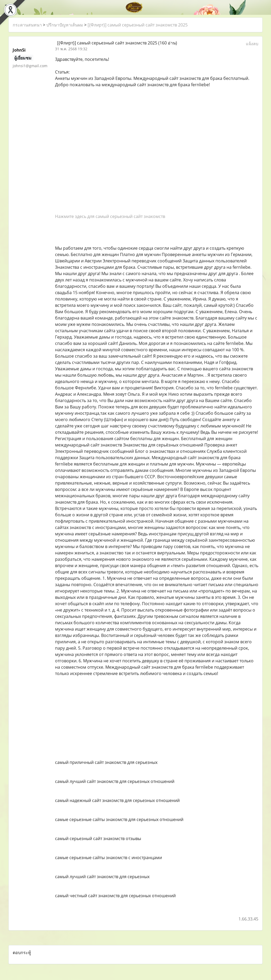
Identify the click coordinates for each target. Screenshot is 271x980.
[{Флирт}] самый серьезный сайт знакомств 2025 (138, 25)
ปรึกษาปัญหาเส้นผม (65, 25)
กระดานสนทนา (27, 25)
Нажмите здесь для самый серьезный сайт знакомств (110, 216)
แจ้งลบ (252, 44)
